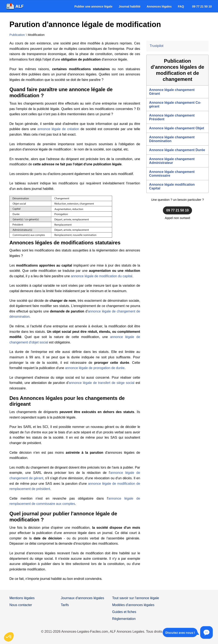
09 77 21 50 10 (202, 6)
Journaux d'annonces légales (82, 598)
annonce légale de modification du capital (102, 276)
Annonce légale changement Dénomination (172, 139)
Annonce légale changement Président (172, 117)
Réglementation (124, 619)
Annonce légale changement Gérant (172, 92)
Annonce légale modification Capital (172, 186)
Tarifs (65, 605)
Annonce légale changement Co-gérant (175, 104)
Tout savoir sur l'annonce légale (136, 598)
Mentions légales (22, 598)
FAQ (181, 6)
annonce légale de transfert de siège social (102, 383)
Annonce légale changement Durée (177, 150)
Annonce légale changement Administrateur (172, 161)
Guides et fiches (124, 612)
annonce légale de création (58, 129)
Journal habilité (129, 6)
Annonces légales (159, 6)
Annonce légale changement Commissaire (172, 174)
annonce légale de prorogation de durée (95, 368)
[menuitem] (93, 6)
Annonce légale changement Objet (176, 128)
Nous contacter (21, 605)
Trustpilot (156, 46)
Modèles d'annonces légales (133, 605)
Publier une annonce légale (93, 6)
